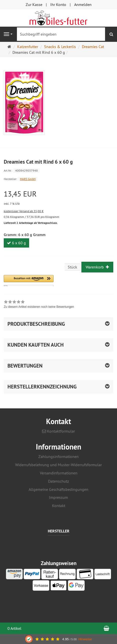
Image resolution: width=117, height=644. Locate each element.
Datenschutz (58, 481)
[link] (39, 305)
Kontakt (59, 506)
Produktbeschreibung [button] (36, 324)
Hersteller (59, 531)
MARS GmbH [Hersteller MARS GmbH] (28, 179)
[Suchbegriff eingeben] (61, 34)
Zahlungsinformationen (58, 456)
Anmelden (83, 4)
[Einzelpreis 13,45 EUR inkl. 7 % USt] (58, 198)
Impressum (58, 497)
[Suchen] (111, 34)
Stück (72, 267)
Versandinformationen (59, 473)
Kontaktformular (58, 431)
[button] (29, 281)
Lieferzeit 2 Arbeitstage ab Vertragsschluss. (31, 223)
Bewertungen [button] (25, 366)
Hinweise (85, 639)
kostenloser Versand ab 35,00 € (24, 211)
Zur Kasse (34, 4)
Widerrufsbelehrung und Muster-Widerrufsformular (58, 465)
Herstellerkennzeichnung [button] (42, 387)
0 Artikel (14, 628)
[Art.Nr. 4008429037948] (58, 170)
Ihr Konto (58, 4)
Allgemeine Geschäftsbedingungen (58, 489)
